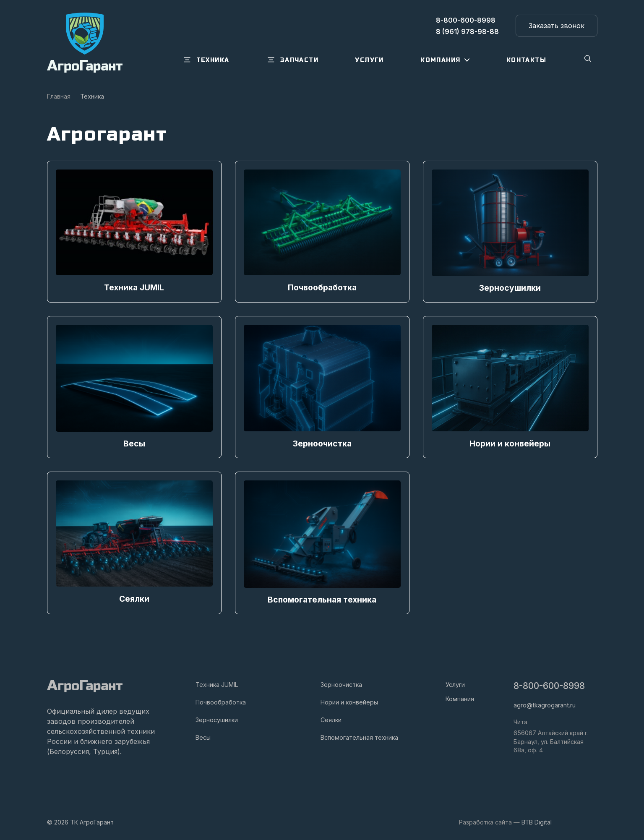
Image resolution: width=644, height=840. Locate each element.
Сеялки (331, 719)
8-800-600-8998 (549, 685)
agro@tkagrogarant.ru (545, 704)
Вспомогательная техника (359, 736)
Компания (460, 698)
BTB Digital (537, 821)
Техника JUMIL (217, 683)
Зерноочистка (341, 683)
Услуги (455, 683)
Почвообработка (221, 701)
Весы (203, 736)
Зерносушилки (217, 719)
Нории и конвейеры (349, 701)
